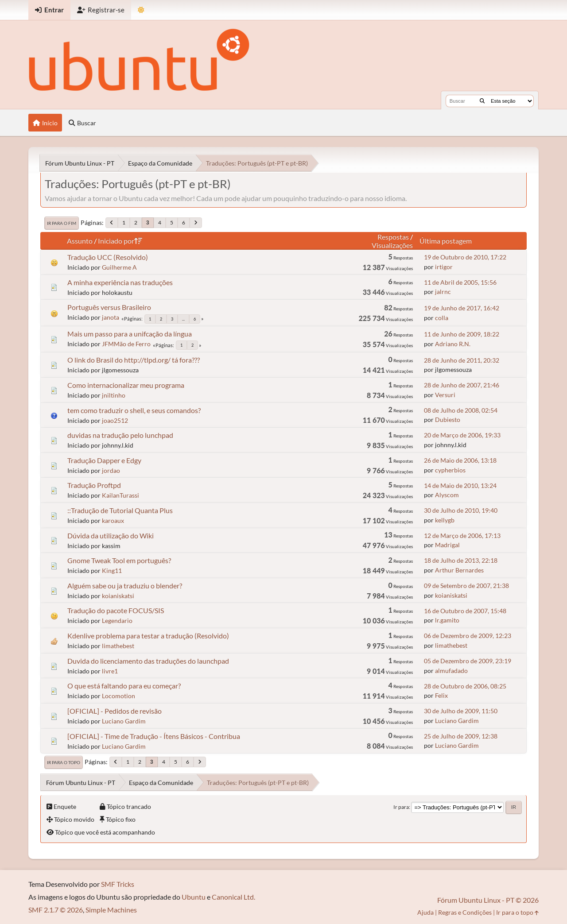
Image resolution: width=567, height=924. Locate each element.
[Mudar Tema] (141, 10)
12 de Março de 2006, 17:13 (462, 535)
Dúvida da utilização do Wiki (111, 535)
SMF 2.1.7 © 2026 (56, 910)
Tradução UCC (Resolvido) (108, 257)
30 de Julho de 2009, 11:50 (461, 711)
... (183, 319)
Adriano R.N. (453, 344)
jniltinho (114, 395)
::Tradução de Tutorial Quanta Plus (120, 510)
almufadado (451, 671)
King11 (112, 570)
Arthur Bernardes (459, 570)
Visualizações (392, 245)
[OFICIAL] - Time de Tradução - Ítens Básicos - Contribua (154, 736)
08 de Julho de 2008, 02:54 (461, 410)
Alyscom (447, 495)
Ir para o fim (62, 223)
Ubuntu (194, 897)
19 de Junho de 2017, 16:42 (462, 308)
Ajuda (425, 912)
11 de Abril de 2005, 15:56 (460, 282)
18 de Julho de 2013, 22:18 (461, 560)
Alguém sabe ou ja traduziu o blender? (125, 586)
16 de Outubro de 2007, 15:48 (465, 611)
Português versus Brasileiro (109, 307)
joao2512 (115, 420)
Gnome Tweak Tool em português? (119, 560)
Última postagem (446, 241)
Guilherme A (119, 267)
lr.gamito (447, 620)
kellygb (445, 520)
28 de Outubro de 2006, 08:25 (465, 686)
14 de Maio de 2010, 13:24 (460, 485)
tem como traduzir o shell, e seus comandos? (134, 410)
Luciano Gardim (124, 721)
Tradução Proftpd (94, 485)
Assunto (80, 241)
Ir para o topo (64, 762)
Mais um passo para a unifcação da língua (130, 334)
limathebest (118, 646)
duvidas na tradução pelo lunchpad (120, 435)
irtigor (444, 267)
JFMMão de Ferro (126, 344)
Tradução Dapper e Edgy (104, 460)
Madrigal (447, 545)
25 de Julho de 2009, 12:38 (461, 736)
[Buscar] (482, 101)
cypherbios (450, 470)
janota (111, 317)
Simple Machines (111, 910)
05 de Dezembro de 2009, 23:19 (468, 661)
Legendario (117, 621)
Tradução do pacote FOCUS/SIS (116, 610)
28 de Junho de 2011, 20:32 (462, 360)
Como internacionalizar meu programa (126, 385)
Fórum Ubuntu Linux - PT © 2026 (488, 900)
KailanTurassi (120, 495)
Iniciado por (120, 241)
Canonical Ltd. (233, 897)
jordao (111, 470)
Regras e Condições (465, 912)
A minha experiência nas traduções (120, 282)
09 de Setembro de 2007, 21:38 (466, 586)
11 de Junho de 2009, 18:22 (462, 334)
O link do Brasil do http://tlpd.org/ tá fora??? (134, 360)
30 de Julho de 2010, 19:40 (461, 510)
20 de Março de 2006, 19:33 (462, 435)
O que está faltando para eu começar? (124, 686)
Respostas (393, 237)
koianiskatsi (118, 596)
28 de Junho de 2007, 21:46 (462, 385)
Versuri (445, 395)
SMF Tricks (118, 884)
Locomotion (118, 696)
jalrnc (443, 292)
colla (442, 318)
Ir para (401, 807)
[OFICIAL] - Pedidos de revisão (115, 711)
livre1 (110, 671)
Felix (441, 695)
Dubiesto (448, 419)
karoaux (113, 520)
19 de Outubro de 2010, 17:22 (465, 257)
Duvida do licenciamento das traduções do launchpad (148, 661)
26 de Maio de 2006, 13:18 (460, 460)
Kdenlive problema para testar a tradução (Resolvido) (148, 636)
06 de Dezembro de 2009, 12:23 (468, 636)
